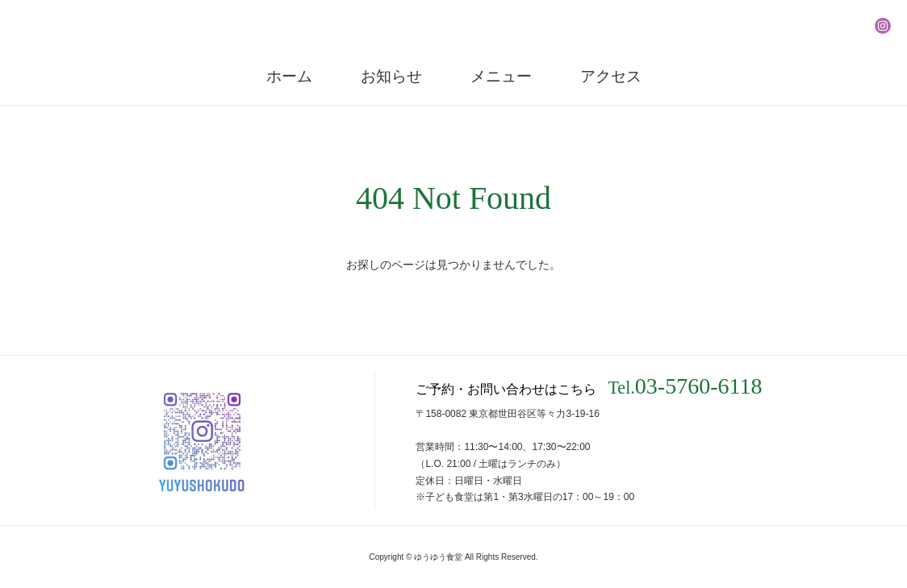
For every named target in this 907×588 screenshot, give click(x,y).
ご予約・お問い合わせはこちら (589, 386)
